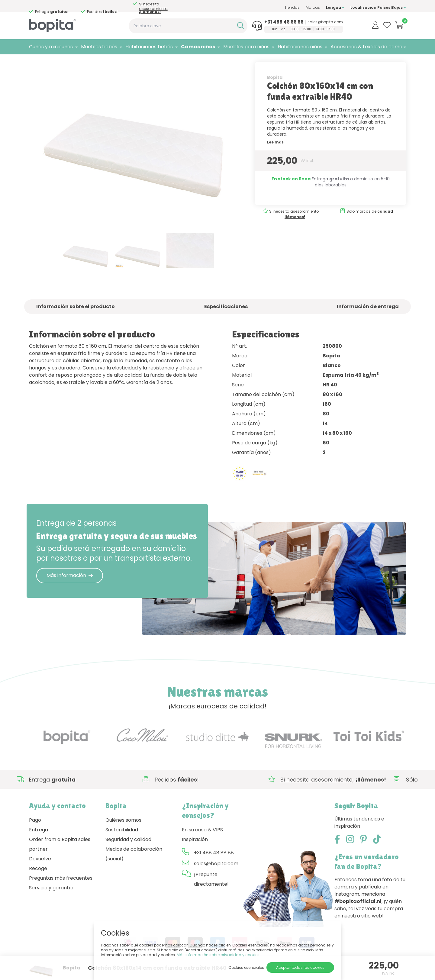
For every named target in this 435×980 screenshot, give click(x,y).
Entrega (39, 842)
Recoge (38, 881)
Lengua (335, 7)
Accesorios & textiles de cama (366, 47)
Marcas (313, 7)
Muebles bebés (99, 47)
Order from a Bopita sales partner (60, 857)
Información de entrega (368, 319)
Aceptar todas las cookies (300, 967)
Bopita (275, 90)
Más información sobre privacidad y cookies (218, 955)
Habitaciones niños (300, 47)
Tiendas (292, 7)
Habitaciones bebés (149, 47)
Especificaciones (226, 319)
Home (35, 62)
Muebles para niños (246, 47)
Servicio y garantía (51, 900)
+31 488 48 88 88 (284, 22)
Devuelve (40, 871)
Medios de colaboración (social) (134, 866)
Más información (70, 588)
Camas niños (198, 47)
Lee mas (275, 155)
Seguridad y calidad (128, 852)
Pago (35, 832)
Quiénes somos (123, 832)
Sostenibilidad (122, 842)
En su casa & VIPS (202, 842)
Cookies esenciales (246, 967)
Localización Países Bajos (378, 7)
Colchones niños (95, 62)
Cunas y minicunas (51, 47)
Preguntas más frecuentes (61, 890)
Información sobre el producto (76, 319)
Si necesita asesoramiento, (55, 8)
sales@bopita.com (325, 22)
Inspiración (195, 852)
